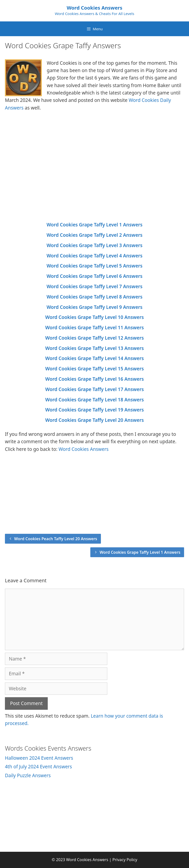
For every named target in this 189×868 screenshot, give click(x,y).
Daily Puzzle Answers (28, 775)
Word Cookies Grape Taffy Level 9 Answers (94, 307)
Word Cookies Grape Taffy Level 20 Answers (95, 420)
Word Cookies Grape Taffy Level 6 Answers (94, 276)
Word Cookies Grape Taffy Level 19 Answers (95, 410)
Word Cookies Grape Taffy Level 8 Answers (94, 297)
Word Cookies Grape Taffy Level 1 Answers (94, 225)
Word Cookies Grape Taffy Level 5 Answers (94, 266)
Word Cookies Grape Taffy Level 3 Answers (94, 245)
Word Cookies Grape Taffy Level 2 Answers (94, 235)
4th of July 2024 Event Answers (38, 767)
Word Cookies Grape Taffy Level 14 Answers (95, 358)
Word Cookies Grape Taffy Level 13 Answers (95, 348)
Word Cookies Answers (94, 8)
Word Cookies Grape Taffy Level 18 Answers (95, 400)
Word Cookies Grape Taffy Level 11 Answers (95, 328)
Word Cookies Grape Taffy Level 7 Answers (94, 286)
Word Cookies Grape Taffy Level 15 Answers (95, 369)
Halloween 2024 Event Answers (39, 758)
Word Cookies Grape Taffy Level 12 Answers (95, 338)
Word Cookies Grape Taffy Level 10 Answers (95, 317)
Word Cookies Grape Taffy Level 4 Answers (94, 256)
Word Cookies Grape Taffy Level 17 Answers (95, 389)
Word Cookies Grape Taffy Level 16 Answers (95, 379)
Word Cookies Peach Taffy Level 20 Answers (56, 539)
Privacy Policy (125, 860)
